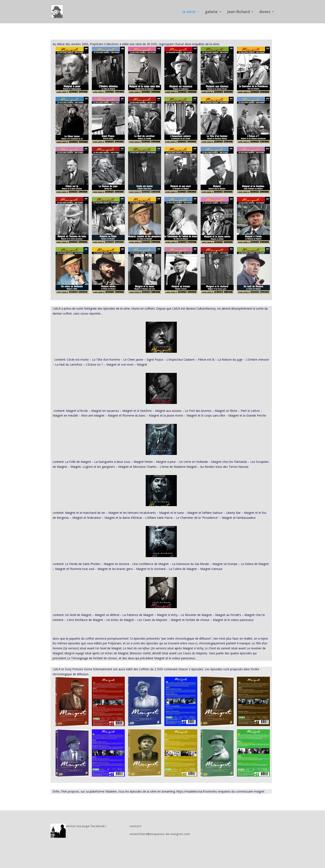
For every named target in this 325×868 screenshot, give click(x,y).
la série (189, 12)
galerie (211, 12)
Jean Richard (238, 12)
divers (265, 12)
